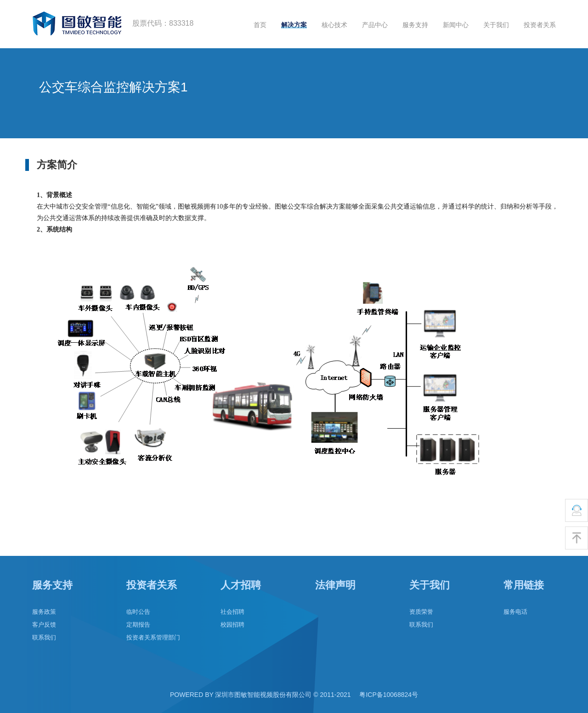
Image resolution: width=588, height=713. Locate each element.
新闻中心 (456, 25)
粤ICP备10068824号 (389, 695)
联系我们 (44, 637)
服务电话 (515, 612)
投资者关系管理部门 (153, 637)
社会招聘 (232, 612)
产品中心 (375, 25)
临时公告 (138, 612)
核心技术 (334, 25)
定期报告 (138, 625)
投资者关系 (540, 25)
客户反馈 (44, 625)
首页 (260, 25)
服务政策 (44, 612)
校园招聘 (232, 625)
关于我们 (496, 25)
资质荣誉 (421, 612)
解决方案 (294, 25)
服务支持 (415, 25)
